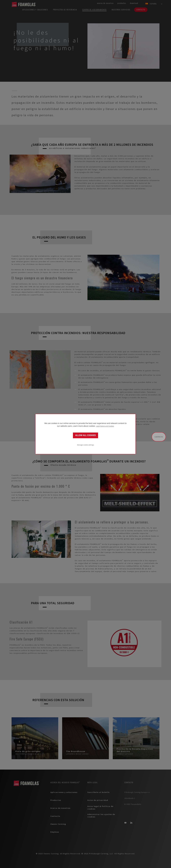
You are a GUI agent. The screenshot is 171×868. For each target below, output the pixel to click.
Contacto (159, 437)
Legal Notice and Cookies (105, 426)
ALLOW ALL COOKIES (85, 435)
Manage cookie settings (85, 445)
